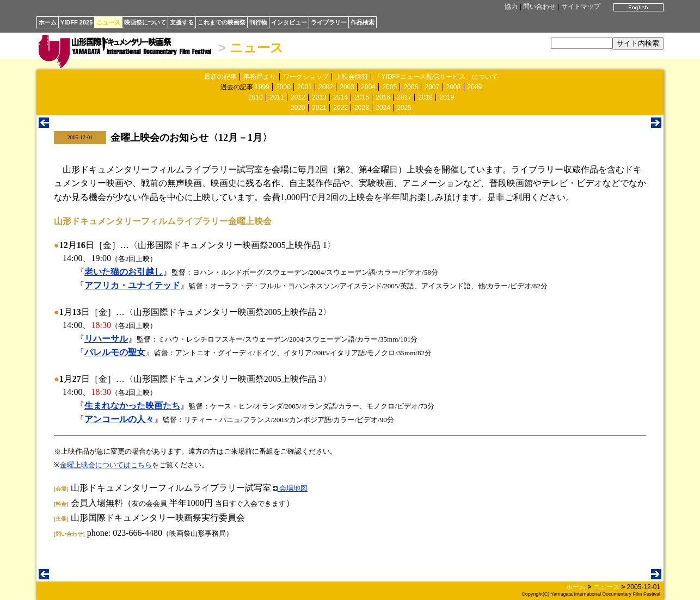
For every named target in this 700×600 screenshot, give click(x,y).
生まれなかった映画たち (132, 406)
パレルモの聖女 (115, 352)
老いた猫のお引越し (124, 272)
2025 (404, 108)
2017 (404, 97)
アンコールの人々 (119, 419)
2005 (389, 87)
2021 (319, 108)
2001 (305, 87)
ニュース (108, 22)
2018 (425, 97)
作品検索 (363, 22)
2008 (454, 87)
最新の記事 (220, 77)
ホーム (48, 22)
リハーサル (106, 339)
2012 (298, 97)
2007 (432, 87)
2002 (326, 87)
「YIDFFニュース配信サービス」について (436, 77)
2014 (340, 97)
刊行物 (258, 22)
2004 (368, 87)
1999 (262, 87)
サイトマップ (581, 7)
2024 (383, 108)
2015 (362, 97)
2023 (362, 108)
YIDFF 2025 (76, 22)
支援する (182, 22)
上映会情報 (352, 77)
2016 (383, 97)
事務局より (260, 77)
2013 (319, 97)
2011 (277, 97)
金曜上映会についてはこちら (106, 465)
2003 (347, 87)
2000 (283, 87)
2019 (447, 97)
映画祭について (145, 22)
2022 (340, 108)
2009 (475, 87)
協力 (511, 7)
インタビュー (289, 22)
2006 (411, 87)
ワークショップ (306, 77)
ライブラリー (329, 22)
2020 (298, 108)
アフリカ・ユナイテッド (132, 285)
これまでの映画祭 (222, 22)
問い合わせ (539, 7)
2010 (256, 97)
